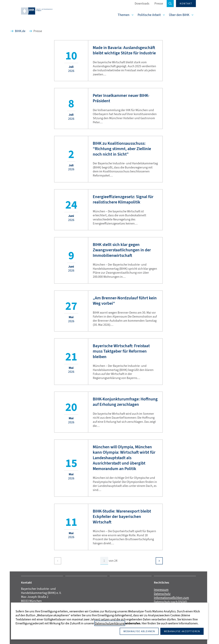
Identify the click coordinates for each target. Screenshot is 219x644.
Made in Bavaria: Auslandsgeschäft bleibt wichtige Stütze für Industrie (124, 50)
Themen (124, 15)
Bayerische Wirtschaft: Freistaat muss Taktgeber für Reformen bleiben (121, 351)
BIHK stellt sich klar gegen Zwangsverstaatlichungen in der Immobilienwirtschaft (122, 250)
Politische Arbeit (149, 15)
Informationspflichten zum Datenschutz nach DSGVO (171, 600)
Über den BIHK (179, 15)
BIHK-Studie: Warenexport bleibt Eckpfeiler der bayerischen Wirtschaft (122, 517)
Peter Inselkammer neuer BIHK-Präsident (121, 98)
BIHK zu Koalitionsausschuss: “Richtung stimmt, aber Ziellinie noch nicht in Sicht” (122, 149)
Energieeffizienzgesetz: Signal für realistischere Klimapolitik (123, 199)
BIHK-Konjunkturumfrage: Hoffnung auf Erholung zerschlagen (125, 402)
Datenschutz (162, 594)
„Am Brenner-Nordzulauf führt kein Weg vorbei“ (125, 301)
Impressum (161, 590)
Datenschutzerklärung (110, 623)
